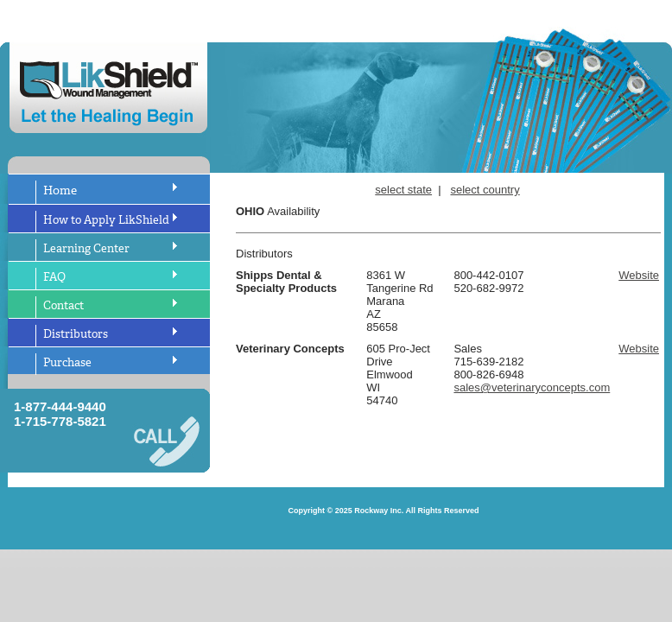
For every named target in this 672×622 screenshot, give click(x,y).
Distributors (76, 334)
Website (639, 275)
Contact (63, 305)
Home (60, 190)
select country (485, 190)
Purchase (67, 362)
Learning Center (86, 248)
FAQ (54, 277)
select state (403, 190)
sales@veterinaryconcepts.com (532, 387)
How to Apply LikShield (106, 220)
